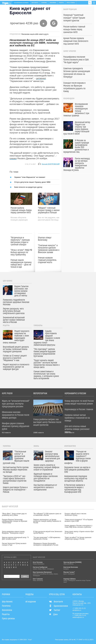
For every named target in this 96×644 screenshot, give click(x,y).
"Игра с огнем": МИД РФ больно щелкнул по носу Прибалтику (21, 252)
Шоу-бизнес (35, 3)
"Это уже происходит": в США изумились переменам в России (47, 538)
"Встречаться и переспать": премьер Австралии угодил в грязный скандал (20, 241)
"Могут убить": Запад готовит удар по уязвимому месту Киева (14, 514)
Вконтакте (56, 602)
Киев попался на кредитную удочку (28, 187)
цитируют (41, 78)
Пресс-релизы (71, 3)
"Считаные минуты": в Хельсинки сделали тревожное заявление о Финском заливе (49, 249)
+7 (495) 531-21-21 (79, 608)
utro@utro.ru (77, 610)
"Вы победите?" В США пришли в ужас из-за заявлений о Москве (47, 514)
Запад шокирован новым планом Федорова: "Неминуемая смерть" (13, 532)
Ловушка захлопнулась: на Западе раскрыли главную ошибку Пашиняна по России (47, 521)
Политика (44, 3)
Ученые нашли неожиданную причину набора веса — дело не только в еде (21, 264)
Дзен (53, 614)
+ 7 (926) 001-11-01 (79, 615)
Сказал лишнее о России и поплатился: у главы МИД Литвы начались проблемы (78, 526)
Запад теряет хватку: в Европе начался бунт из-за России (79, 532)
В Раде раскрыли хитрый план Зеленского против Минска (48, 532)
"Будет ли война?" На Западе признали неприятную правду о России (78, 538)
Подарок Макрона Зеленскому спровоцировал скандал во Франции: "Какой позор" (15, 521)
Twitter (55, 610)
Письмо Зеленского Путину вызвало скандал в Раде (14, 544)
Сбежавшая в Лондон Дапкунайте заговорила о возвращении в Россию (46, 544)
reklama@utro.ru (78, 617)
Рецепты (61, 3)
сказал (13, 158)
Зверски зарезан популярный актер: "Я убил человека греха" (15, 538)
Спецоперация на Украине (21, 3)
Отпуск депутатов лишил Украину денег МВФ (32, 182)
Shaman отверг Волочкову (45, 239)
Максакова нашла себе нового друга (35, 34)
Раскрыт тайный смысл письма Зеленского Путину (75, 514)
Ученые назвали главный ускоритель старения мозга (47, 260)
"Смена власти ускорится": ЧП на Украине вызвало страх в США (79, 520)
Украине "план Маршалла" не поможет (30, 177)
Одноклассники (58, 606)
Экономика (53, 3)
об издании (31, 602)
